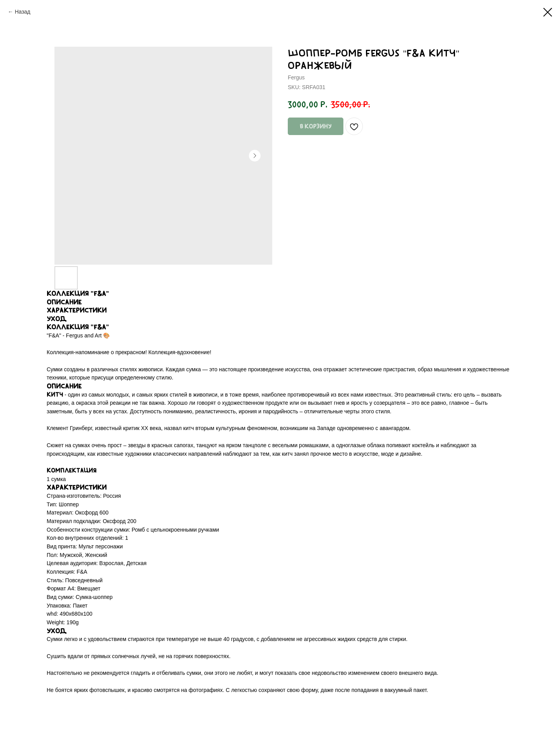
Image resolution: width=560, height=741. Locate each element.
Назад (23, 12)
